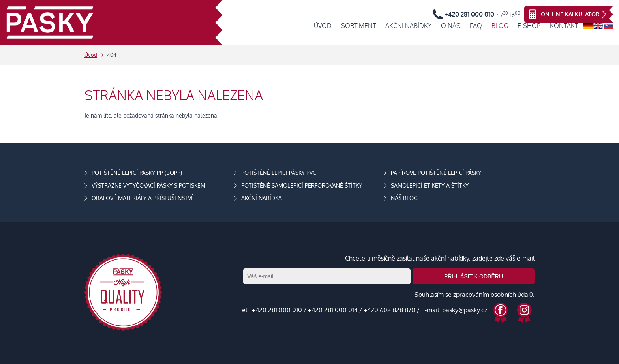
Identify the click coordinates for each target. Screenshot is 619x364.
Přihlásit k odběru (474, 276)
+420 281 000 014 (333, 310)
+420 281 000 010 (277, 310)
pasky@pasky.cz (465, 310)
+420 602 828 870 (389, 310)
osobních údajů (512, 295)
